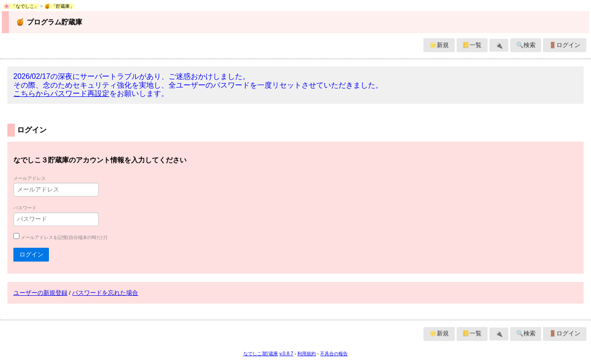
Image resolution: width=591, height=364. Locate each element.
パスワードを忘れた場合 (105, 293)
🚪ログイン (565, 45)
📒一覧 (472, 45)
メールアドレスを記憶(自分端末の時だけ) (64, 237)
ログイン (31, 254)
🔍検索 (526, 45)
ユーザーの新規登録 (40, 293)
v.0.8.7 (286, 354)
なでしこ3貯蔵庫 (261, 354)
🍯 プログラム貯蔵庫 (49, 22)
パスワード (25, 208)
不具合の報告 (334, 354)
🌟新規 (439, 45)
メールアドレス (30, 178)
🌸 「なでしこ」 (21, 6)
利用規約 (307, 354)
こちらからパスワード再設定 (61, 93)
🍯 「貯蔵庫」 (60, 6)
